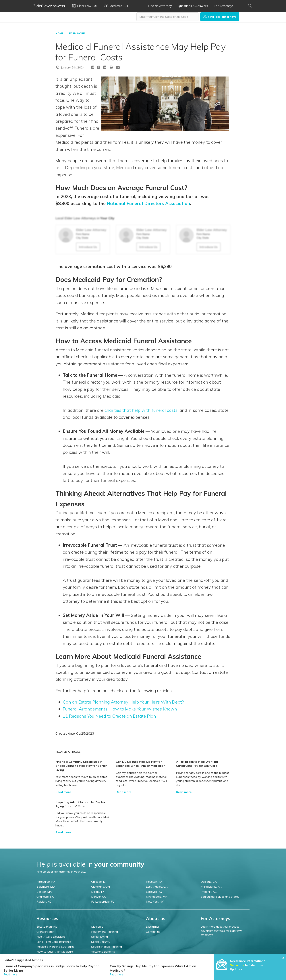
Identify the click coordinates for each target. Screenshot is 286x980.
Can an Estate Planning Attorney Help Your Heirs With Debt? (123, 702)
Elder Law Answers (49, 6)
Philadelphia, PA (211, 887)
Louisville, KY (154, 892)
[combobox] (167, 17)
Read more (63, 792)
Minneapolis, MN (157, 897)
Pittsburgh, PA (46, 882)
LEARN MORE (76, 33)
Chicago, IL (98, 882)
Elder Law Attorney (91, 230)
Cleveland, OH (101, 887)
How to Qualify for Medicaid (55, 952)
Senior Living (99, 937)
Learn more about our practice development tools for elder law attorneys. (221, 931)
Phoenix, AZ (209, 892)
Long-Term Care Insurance (54, 942)
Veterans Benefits (103, 952)
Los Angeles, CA (157, 887)
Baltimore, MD (46, 887)
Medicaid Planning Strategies (55, 947)
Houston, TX (154, 882)
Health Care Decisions (51, 937)
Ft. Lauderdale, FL (103, 901)
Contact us (153, 932)
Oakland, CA (209, 882)
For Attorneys (224, 6)
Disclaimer (153, 926)
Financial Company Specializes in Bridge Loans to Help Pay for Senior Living (81, 766)
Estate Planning (47, 926)
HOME (59, 33)
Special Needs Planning (107, 947)
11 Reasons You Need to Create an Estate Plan (109, 716)
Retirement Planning (105, 932)
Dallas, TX (98, 892)
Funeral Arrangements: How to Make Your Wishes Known (120, 709)
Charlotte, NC (45, 897)
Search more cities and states (220, 897)
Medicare (97, 926)
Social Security (101, 942)
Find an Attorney (160, 6)
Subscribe (237, 965)
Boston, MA (44, 892)
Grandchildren (45, 932)
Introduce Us (88, 247)
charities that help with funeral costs (141, 410)
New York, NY (155, 901)
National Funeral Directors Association (148, 203)
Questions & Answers (193, 6)
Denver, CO (99, 897)
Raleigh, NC (44, 901)
